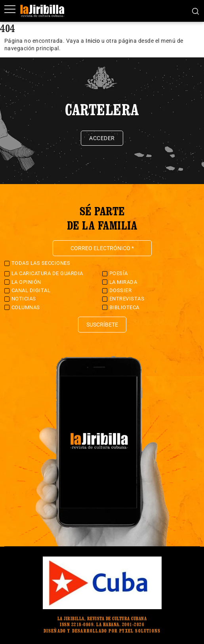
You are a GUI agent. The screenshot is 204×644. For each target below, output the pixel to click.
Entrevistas (127, 299)
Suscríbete (102, 325)
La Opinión (26, 282)
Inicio (93, 41)
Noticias (24, 299)
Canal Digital (31, 290)
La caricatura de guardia (47, 273)
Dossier (121, 290)
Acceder (102, 138)
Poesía (119, 273)
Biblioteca (124, 307)
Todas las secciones (41, 263)
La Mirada (123, 282)
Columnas (26, 307)
